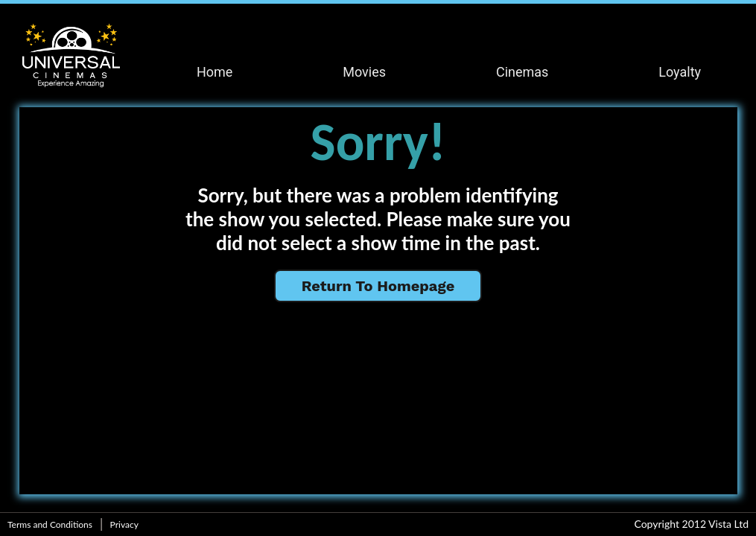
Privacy (124, 524)
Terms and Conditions (50, 524)
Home (215, 72)
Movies (364, 72)
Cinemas (522, 72)
